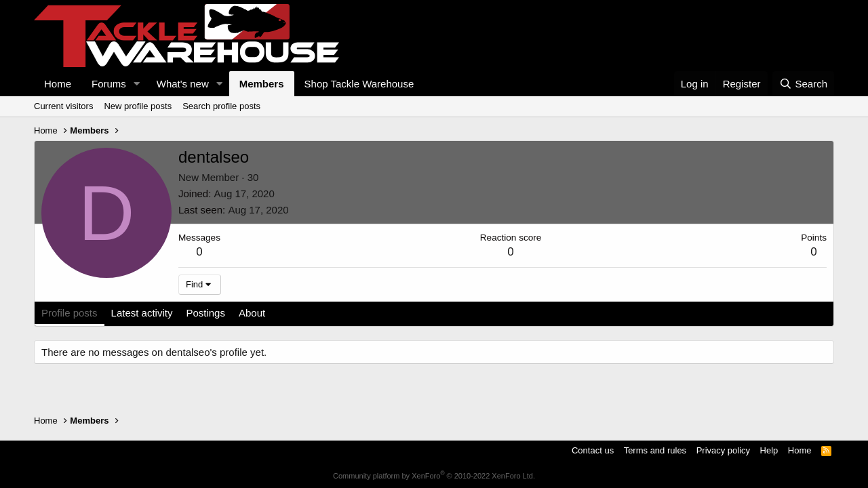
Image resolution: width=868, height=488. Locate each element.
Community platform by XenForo (434, 476)
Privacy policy (723, 450)
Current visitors (63, 106)
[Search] (803, 84)
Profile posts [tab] (70, 313)
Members (262, 84)
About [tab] (252, 313)
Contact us (593, 450)
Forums (109, 84)
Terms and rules (655, 450)
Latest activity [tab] (142, 313)
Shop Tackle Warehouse (359, 84)
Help (769, 450)
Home (58, 84)
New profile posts (138, 106)
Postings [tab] (205, 313)
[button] (137, 84)
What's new (183, 84)
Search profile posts (221, 106)
